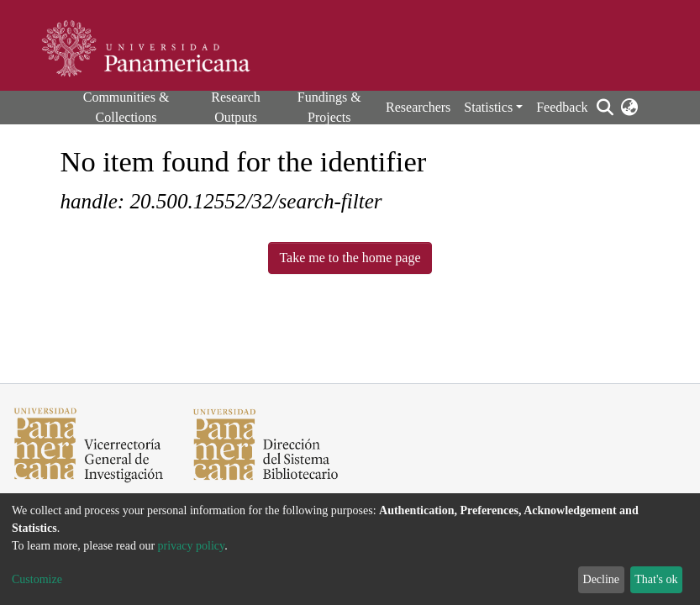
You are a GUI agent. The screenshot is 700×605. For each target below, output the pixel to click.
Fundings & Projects (329, 107)
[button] (630, 108)
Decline (602, 579)
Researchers (418, 107)
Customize (37, 579)
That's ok (656, 579)
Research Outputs (236, 107)
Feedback (562, 107)
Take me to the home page (350, 258)
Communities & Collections (126, 107)
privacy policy (192, 546)
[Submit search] (605, 108)
